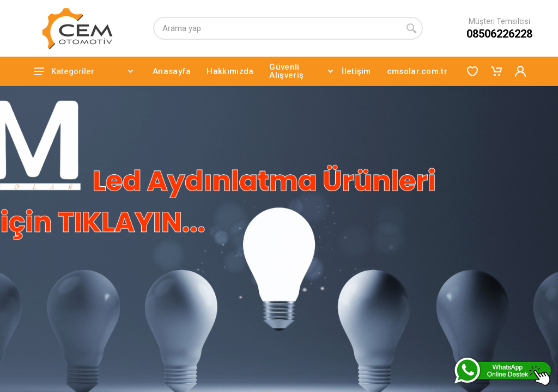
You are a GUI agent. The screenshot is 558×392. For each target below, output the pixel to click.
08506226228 (499, 34)
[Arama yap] (277, 28)
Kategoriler (84, 71)
